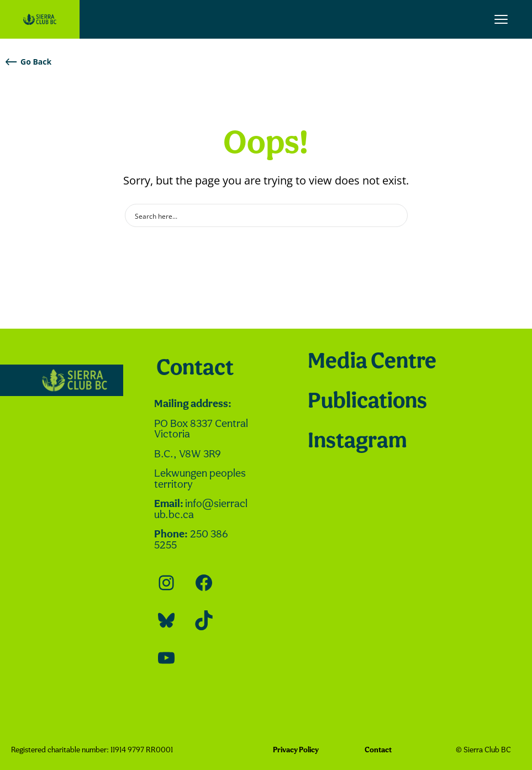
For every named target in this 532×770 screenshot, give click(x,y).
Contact (195, 369)
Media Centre (372, 362)
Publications (367, 402)
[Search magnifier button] (396, 215)
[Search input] (259, 215)
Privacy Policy (296, 750)
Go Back (28, 62)
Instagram (357, 442)
